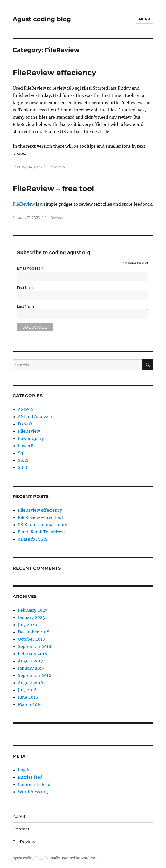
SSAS (23, 460)
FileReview (56, 167)
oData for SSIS (33, 539)
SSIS (23, 467)
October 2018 (31, 639)
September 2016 (35, 675)
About (19, 816)
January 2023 (31, 617)
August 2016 (31, 683)
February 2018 (32, 654)
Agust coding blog (42, 19)
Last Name (26, 306)
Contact (21, 829)
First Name (26, 288)
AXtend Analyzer (35, 417)
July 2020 (27, 625)
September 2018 (34, 646)
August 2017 (30, 661)
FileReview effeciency (54, 73)
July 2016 (27, 690)
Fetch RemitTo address (42, 532)
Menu (144, 19)
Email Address (30, 268)
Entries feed (30, 777)
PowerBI (26, 446)
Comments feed (34, 784)
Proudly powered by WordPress (73, 858)
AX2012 (26, 409)
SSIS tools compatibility (43, 525)
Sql (21, 453)
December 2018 (34, 632)
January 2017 (31, 668)
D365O (25, 424)
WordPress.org (33, 792)
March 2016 (30, 704)
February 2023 (33, 610)
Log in (24, 770)
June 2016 (28, 697)
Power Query (31, 438)
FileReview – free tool (53, 189)
